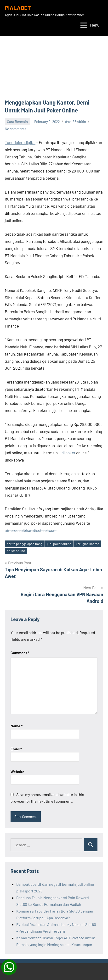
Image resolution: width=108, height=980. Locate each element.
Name (17, 726)
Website (17, 771)
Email (16, 749)
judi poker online (59, 544)
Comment (20, 653)
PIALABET (18, 8)
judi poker (67, 453)
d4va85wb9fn (76, 122)
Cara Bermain (17, 122)
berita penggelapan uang (25, 544)
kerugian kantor (87, 544)
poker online (16, 551)
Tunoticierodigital (20, 142)
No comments (15, 129)
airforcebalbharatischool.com (31, 530)
